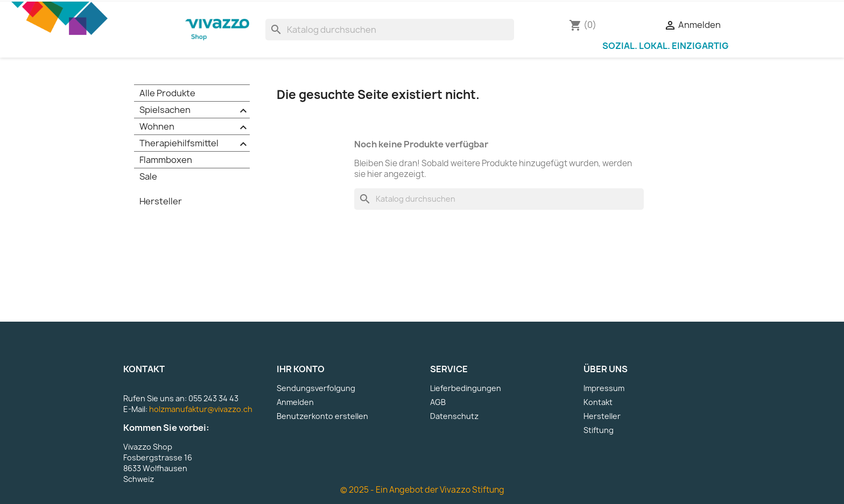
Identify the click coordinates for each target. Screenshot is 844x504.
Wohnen (195, 127)
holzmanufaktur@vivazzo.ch (201, 409)
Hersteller (161, 201)
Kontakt (598, 402)
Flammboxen (166, 160)
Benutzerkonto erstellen (322, 416)
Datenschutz (454, 416)
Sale (148, 176)
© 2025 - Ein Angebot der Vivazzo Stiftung (422, 490)
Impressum (604, 388)
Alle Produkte (167, 93)
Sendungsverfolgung (316, 388)
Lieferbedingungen (466, 388)
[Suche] (389, 30)
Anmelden (295, 402)
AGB (438, 402)
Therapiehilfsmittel (195, 144)
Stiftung (599, 430)
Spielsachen (195, 111)
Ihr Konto (301, 369)
